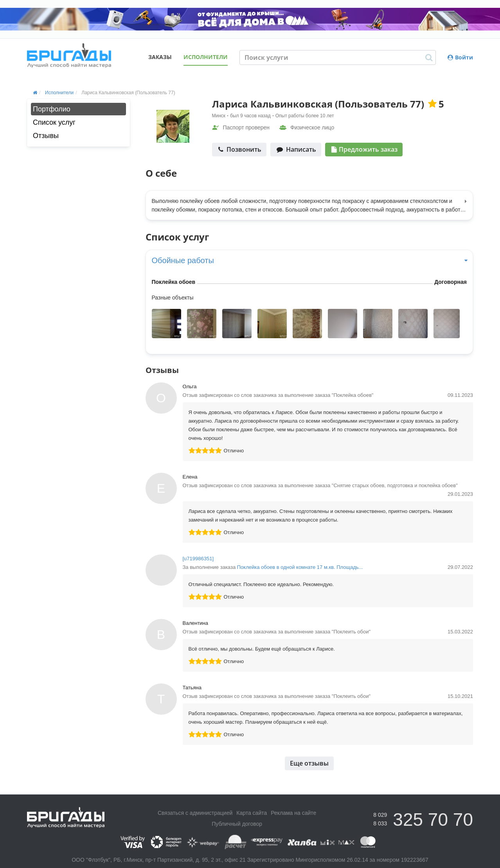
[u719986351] (198, 559)
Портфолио (52, 109)
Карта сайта (252, 813)
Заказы (160, 57)
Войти (460, 57)
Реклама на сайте (293, 813)
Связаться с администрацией (195, 813)
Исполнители (206, 57)
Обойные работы (309, 260)
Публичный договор (237, 824)
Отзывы (46, 136)
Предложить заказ (364, 149)
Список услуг (54, 122)
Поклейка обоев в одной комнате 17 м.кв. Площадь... (300, 567)
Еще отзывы (309, 763)
